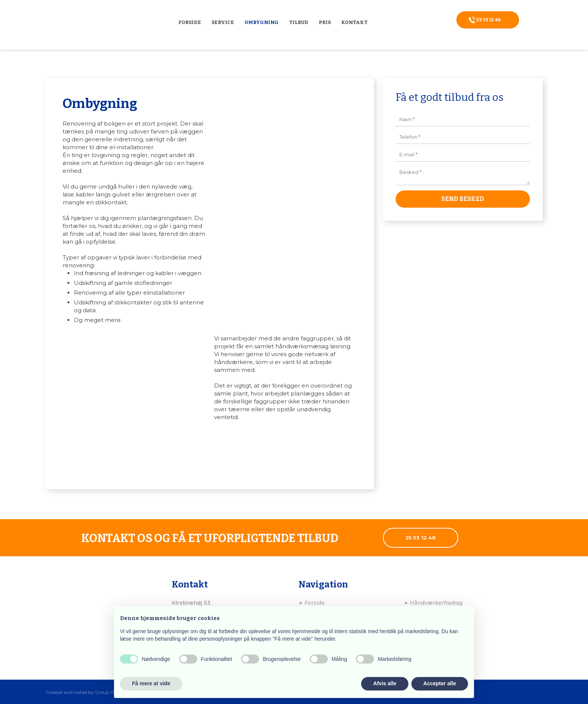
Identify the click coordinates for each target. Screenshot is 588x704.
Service (223, 22)
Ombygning (262, 22)
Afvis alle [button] (385, 683)
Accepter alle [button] (440, 683)
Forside (190, 22)
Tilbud (299, 22)
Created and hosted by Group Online (85, 692)
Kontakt (354, 22)
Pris (325, 22)
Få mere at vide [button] (151, 683)
